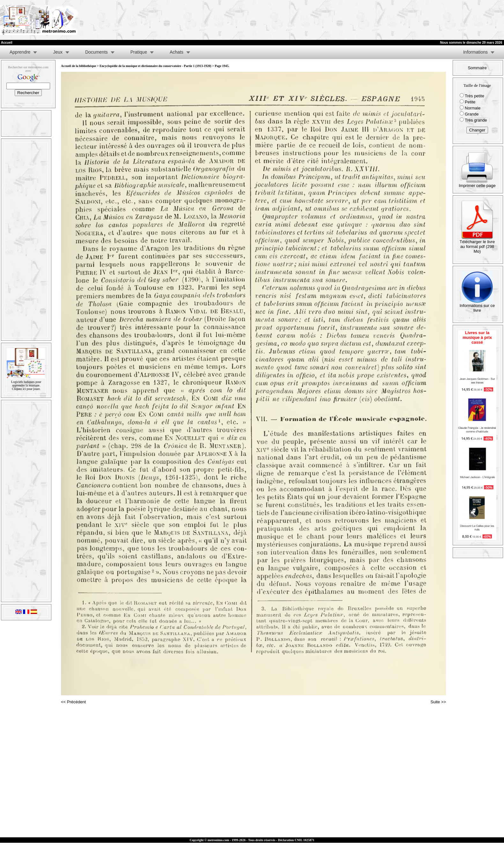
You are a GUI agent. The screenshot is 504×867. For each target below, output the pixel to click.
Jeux (58, 52)
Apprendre (20, 52)
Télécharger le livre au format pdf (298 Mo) (477, 245)
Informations (475, 52)
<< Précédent (73, 702)
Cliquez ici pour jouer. (26, 389)
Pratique (139, 52)
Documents (96, 52)
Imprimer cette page (477, 184)
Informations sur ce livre (477, 306)
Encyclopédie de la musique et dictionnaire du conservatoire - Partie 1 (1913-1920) (155, 66)
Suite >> (438, 702)
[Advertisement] (371, 20)
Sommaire (477, 68)
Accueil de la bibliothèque (78, 66)
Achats (177, 52)
